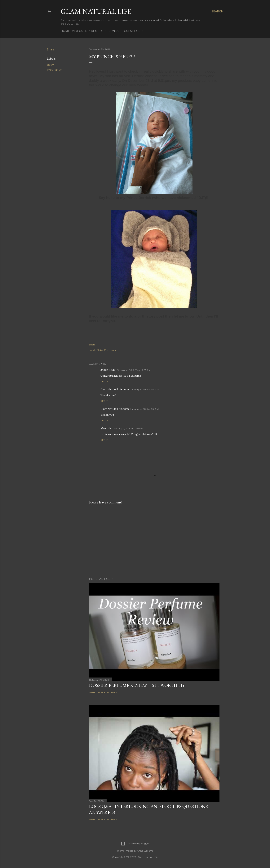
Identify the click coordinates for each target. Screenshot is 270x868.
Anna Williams (145, 851)
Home (65, 31)
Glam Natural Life (96, 11)
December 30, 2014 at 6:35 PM (134, 370)
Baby (50, 65)
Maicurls (106, 428)
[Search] (217, 11)
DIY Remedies (96, 31)
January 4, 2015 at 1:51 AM (144, 389)
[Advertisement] (154, 541)
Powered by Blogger (135, 844)
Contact (115, 31)
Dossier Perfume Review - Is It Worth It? (137, 685)
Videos (77, 31)
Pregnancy (54, 70)
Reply (104, 381)
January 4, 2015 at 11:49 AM (128, 428)
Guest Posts (134, 31)
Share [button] (51, 49)
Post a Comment (108, 692)
